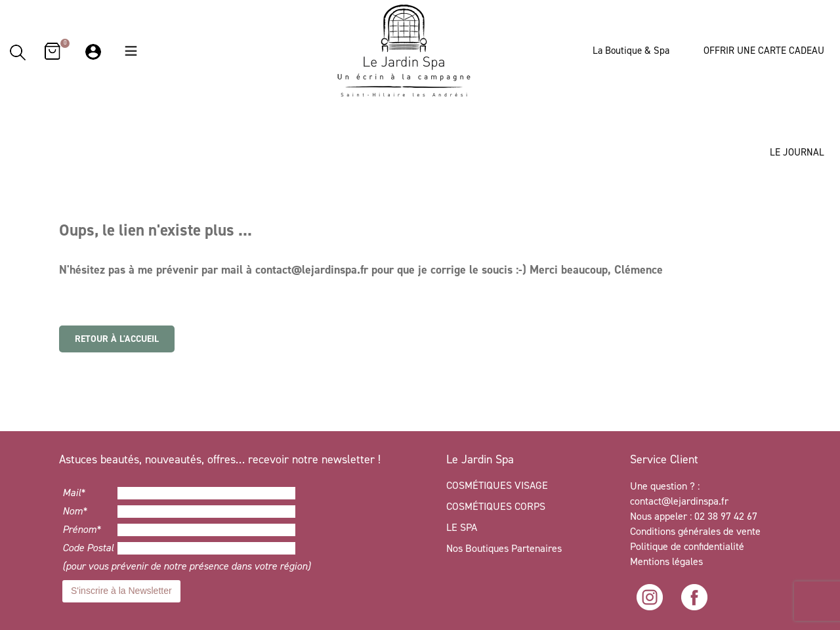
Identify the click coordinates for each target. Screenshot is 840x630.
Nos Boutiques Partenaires (504, 548)
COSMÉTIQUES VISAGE (497, 485)
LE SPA (462, 527)
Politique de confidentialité (688, 546)
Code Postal (88, 548)
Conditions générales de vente (695, 531)
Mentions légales (666, 561)
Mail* (74, 493)
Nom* (75, 511)
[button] (131, 51)
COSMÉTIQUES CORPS (496, 506)
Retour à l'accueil (117, 339)
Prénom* (82, 529)
